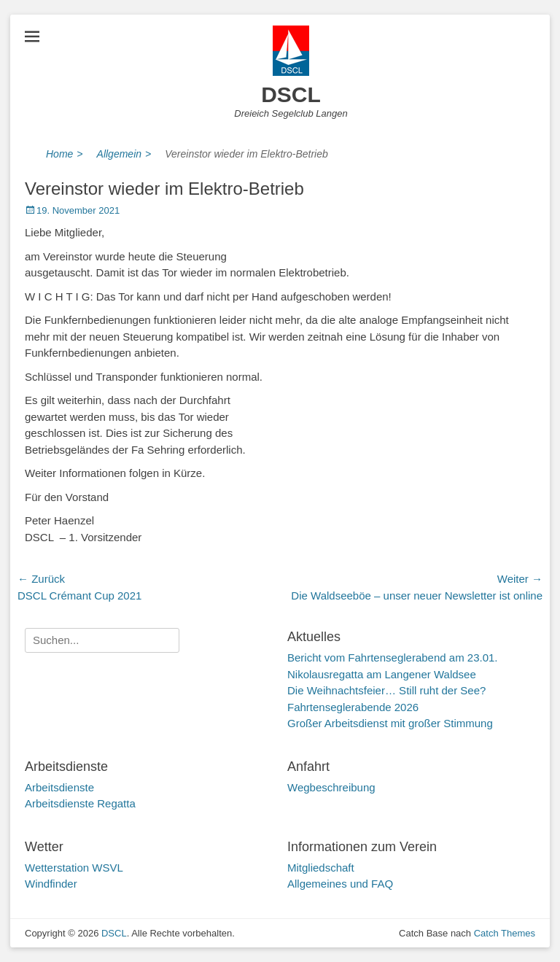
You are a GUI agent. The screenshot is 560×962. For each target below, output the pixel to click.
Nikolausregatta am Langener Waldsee (382, 674)
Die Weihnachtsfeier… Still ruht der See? (386, 690)
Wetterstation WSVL (74, 868)
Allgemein (124, 154)
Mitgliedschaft (321, 868)
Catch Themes (505, 933)
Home (65, 154)
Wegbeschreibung (331, 787)
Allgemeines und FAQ (340, 884)
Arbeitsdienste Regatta (80, 803)
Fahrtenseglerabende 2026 (353, 707)
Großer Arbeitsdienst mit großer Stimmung (390, 723)
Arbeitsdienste (59, 787)
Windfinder (51, 884)
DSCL (291, 94)
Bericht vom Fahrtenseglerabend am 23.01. (393, 658)
